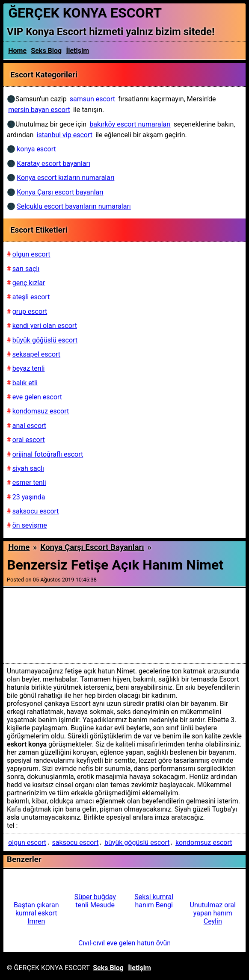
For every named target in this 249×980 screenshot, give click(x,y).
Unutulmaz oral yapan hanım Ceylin (213, 913)
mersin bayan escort (39, 110)
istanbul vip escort (65, 135)
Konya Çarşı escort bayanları (92, 547)
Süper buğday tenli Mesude (95, 901)
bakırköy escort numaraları (130, 124)
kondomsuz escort (204, 843)
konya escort (36, 149)
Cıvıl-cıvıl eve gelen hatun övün (124, 943)
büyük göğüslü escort (137, 843)
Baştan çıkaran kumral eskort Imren (36, 913)
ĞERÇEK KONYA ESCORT (85, 13)
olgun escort (27, 843)
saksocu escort (76, 843)
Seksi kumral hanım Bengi (154, 901)
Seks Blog (46, 51)
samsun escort (92, 99)
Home (17, 51)
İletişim (78, 51)
